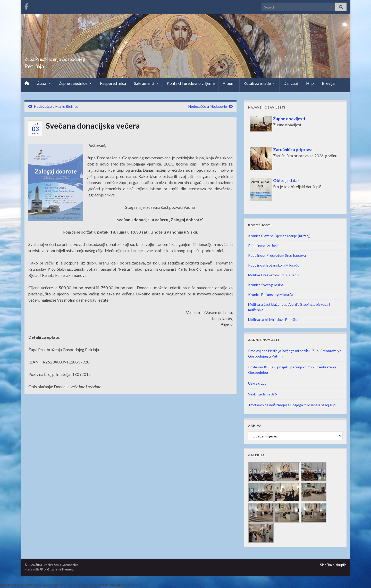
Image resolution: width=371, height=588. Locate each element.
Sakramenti (146, 83)
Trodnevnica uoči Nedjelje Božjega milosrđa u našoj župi (292, 405)
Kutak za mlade (259, 83)
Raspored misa (113, 83)
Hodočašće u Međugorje (208, 106)
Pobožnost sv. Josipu (265, 246)
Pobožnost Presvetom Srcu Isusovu (277, 255)
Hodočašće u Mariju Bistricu (56, 106)
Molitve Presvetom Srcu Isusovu (274, 275)
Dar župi (291, 83)
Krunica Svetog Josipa (266, 285)
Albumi (229, 83)
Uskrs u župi (258, 383)
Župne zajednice (75, 83)
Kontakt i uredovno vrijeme (191, 83)
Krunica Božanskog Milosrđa (271, 295)
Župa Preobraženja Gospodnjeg (76, 58)
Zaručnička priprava (293, 149)
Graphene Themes (60, 569)
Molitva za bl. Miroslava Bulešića (273, 320)
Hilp (310, 83)
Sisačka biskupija (333, 565)
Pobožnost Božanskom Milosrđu (274, 265)
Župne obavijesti (289, 118)
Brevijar (329, 83)
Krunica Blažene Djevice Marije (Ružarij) (279, 236)
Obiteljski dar (286, 180)
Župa (44, 83)
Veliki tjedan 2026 (262, 394)
